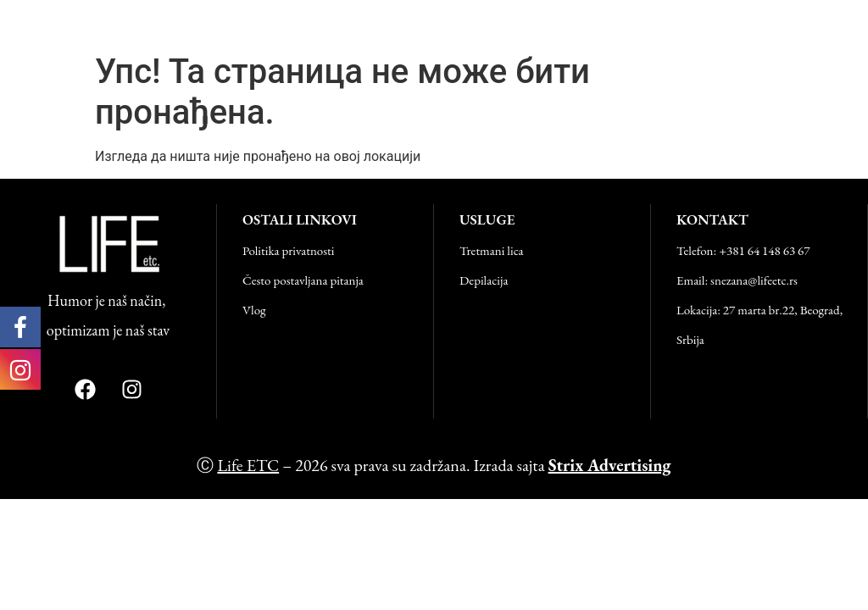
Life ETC (50, 22)
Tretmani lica (492, 250)
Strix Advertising (610, 465)
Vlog (254, 310)
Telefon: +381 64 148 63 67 (743, 250)
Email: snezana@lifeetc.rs (737, 280)
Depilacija (484, 280)
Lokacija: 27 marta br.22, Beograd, (759, 310)
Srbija (690, 339)
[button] (846, 22)
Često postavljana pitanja (303, 280)
